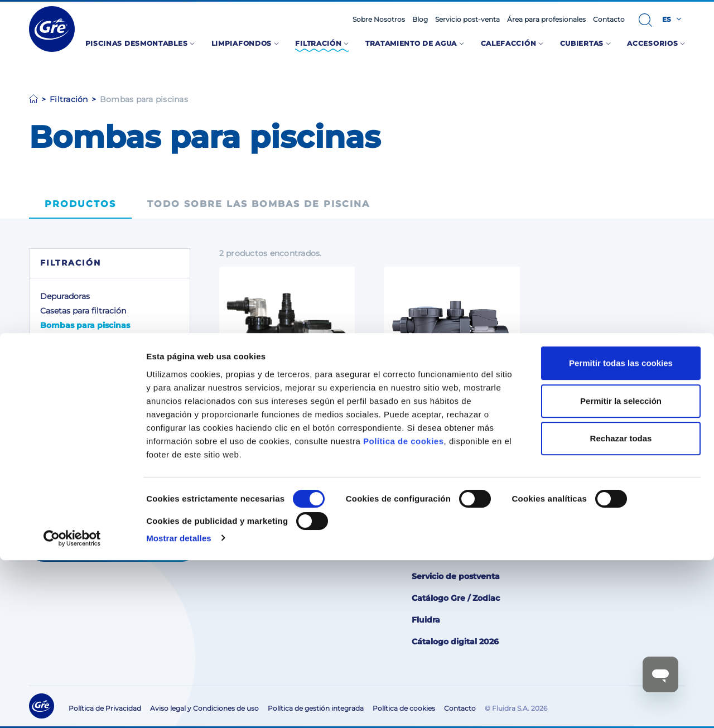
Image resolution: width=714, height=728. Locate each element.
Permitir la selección (621, 569)
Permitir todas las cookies (621, 531)
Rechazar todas (621, 607)
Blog (420, 20)
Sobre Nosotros (379, 20)
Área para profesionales (546, 20)
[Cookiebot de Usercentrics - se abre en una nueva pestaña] (72, 706)
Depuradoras (65, 296)
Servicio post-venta (467, 20)
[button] (645, 20)
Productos (80, 204)
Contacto (609, 20)
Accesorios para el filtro (86, 340)
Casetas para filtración (83, 311)
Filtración (69, 99)
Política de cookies (404, 609)
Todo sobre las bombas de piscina (259, 204)
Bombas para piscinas (85, 325)
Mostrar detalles (179, 706)
